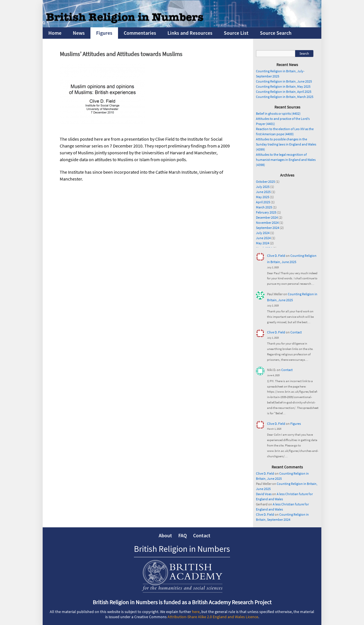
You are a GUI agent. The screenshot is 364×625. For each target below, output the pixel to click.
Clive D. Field (276, 256)
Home (55, 33)
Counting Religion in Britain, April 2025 (284, 92)
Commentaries (140, 33)
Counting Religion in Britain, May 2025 (283, 86)
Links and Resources (190, 33)
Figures (104, 33)
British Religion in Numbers (182, 549)
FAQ (183, 535)
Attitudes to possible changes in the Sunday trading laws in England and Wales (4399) (286, 144)
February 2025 (266, 212)
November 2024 (267, 223)
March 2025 (264, 207)
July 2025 (263, 187)
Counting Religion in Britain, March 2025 (285, 97)
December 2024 (267, 217)
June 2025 (263, 192)
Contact (296, 332)
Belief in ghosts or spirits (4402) (278, 113)
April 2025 (263, 202)
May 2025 (263, 197)
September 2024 (268, 228)
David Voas (264, 494)
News (79, 33)
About (165, 535)
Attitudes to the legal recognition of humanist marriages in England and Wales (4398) (286, 160)
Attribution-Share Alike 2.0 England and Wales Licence (213, 617)
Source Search (276, 33)
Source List (236, 33)
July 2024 (263, 233)
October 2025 (265, 182)
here (196, 612)
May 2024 (263, 243)
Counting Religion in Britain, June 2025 (284, 81)
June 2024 (263, 238)
